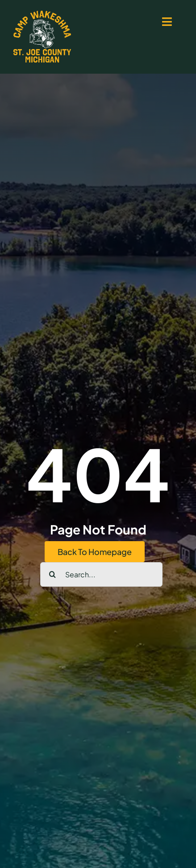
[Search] (52, 574)
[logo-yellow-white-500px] (42, 14)
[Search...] (101, 574)
